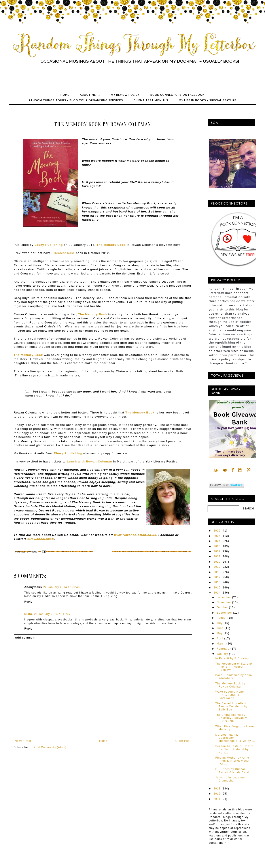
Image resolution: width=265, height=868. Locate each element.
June (220, 628)
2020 (217, 562)
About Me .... (90, 95)
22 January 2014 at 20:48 (62, 587)
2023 (217, 546)
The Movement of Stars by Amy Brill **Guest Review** (234, 667)
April (220, 639)
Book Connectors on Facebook (177, 95)
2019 (217, 567)
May (220, 633)
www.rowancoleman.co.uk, (136, 535)
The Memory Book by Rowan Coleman (230, 685)
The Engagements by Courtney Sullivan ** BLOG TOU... (231, 718)
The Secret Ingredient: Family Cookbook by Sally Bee (231, 707)
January (222, 654)
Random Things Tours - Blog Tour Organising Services (76, 100)
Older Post (183, 741)
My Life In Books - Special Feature (208, 100)
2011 (217, 799)
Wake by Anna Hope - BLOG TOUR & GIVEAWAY (231, 695)
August (222, 618)
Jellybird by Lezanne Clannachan (230, 779)
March (221, 644)
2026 (217, 531)
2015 (217, 588)
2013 (217, 789)
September (225, 613)
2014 (217, 593)
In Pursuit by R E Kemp (232, 658)
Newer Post (23, 741)
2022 (217, 551)
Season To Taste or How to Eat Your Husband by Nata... (234, 749)
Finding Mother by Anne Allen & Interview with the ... (232, 761)
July (220, 623)
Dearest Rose (64, 253)
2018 (217, 572)
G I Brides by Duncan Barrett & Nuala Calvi (232, 771)
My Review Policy (125, 95)
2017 (217, 577)
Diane (29, 614)
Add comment (25, 638)
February (223, 649)
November (224, 602)
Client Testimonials (151, 100)
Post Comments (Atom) (50, 747)
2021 (217, 556)
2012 (217, 794)
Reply (28, 602)
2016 (217, 582)
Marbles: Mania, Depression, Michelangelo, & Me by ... (235, 738)
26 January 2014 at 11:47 (52, 614)
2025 (217, 536)
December (224, 597)
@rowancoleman (41, 539)
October (222, 607)
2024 (217, 541)
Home (65, 95)
